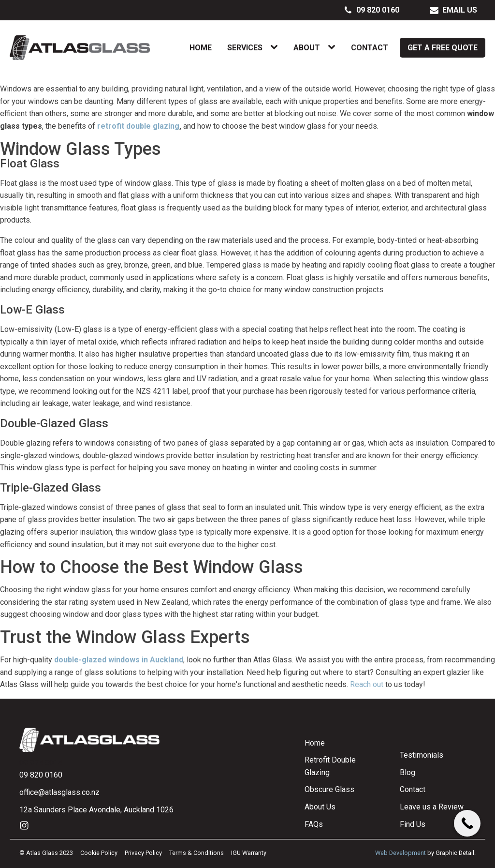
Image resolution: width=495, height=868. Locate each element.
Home (201, 48)
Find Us (413, 824)
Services (245, 48)
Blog (408, 772)
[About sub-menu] (334, 47)
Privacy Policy (143, 853)
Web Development (400, 853)
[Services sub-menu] (276, 47)
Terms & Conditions (197, 853)
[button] (372, 10)
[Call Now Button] (467, 823)
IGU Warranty (249, 853)
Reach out (367, 684)
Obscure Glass (329, 789)
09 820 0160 (41, 775)
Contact (370, 48)
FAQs (314, 824)
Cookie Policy (99, 853)
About (307, 48)
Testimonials (422, 755)
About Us (320, 807)
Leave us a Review (432, 807)
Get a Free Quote (443, 48)
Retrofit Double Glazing (330, 766)
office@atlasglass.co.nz (59, 792)
